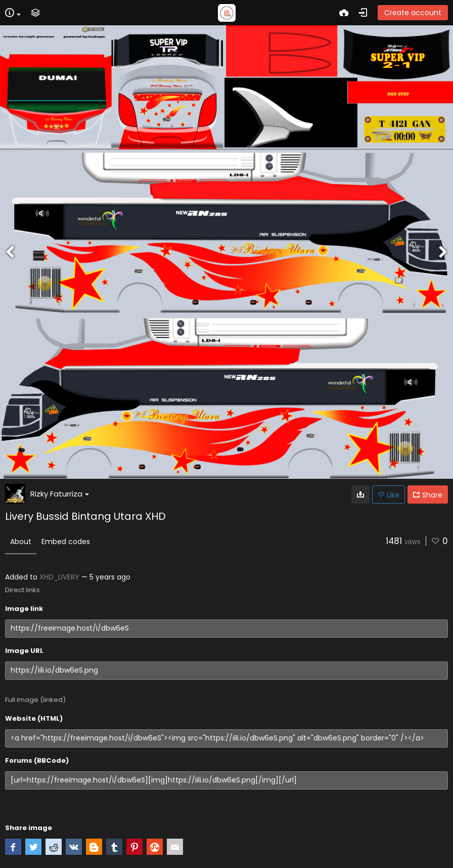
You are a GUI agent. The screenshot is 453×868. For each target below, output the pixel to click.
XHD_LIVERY (59, 577)
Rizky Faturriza (60, 494)
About (21, 542)
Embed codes (66, 542)
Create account (413, 13)
